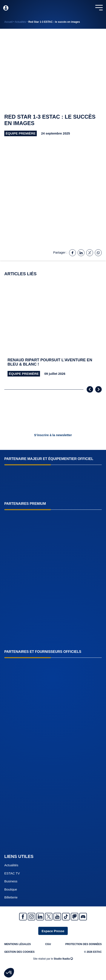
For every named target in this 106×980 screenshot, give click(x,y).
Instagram (31, 917)
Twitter (49, 917)
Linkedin (40, 917)
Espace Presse (53, 931)
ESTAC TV (12, 873)
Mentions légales (18, 944)
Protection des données (84, 944)
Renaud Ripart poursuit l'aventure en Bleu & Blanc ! (50, 362)
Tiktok (66, 917)
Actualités (20, 22)
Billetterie (11, 897)
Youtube (57, 917)
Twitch (75, 917)
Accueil (8, 22)
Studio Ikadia (63, 959)
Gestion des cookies (19, 952)
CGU (48, 944)
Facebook (23, 917)
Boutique (11, 889)
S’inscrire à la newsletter (53, 435)
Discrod (83, 917)
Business (11, 881)
